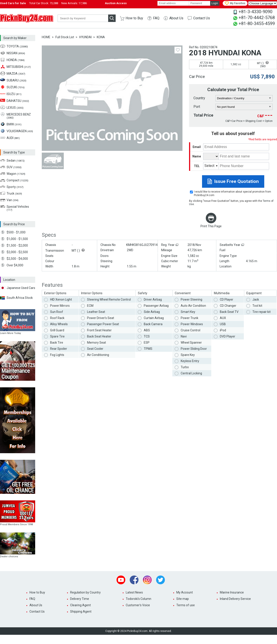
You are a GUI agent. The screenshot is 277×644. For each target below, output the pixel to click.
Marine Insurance (232, 592)
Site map (183, 599)
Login (215, 3)
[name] (244, 156)
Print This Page (211, 226)
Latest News (134, 592)
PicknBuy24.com (27, 18)
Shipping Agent (81, 612)
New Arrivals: (74, 3)
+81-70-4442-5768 (257, 18)
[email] (173, 3)
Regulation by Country (85, 592)
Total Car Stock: (44, 3)
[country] (244, 98)
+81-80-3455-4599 (257, 23)
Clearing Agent (80, 605)
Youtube (121, 580)
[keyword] (83, 18)
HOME (46, 37)
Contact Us (202, 18)
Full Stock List (65, 37)
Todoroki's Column (138, 599)
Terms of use (186, 605)
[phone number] (244, 166)
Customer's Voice (138, 605)
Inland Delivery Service (235, 599)
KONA (101, 37)
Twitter (160, 580)
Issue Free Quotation (236, 181)
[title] (211, 156)
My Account (185, 592)
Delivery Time (80, 599)
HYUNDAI (85, 37)
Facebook (134, 580)
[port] (244, 107)
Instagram (147, 580)
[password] (200, 3)
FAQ (156, 18)
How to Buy (134, 18)
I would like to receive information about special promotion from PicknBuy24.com (232, 193)
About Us (176, 18)
